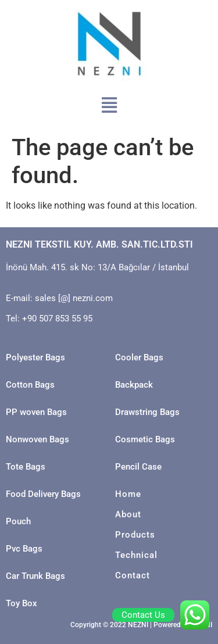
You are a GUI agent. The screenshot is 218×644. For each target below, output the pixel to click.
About (128, 514)
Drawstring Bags (147, 412)
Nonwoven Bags (37, 439)
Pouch (18, 521)
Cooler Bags (139, 357)
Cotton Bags (30, 385)
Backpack (134, 385)
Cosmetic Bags (145, 439)
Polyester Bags (35, 357)
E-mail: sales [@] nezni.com (59, 298)
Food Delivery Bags (43, 494)
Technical (136, 555)
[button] (109, 105)
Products (135, 535)
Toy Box (22, 603)
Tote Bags (26, 467)
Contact (133, 575)
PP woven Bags (36, 412)
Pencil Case (138, 467)
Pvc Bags (24, 549)
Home (128, 494)
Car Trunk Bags (35, 576)
